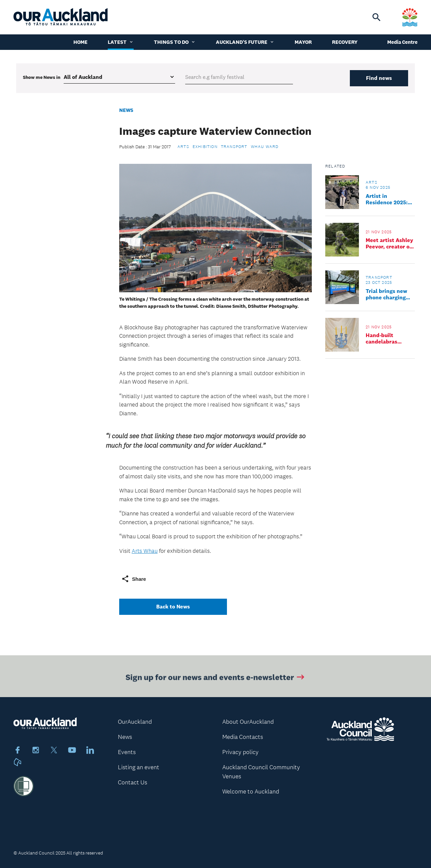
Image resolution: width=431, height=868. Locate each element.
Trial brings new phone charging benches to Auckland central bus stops (388, 294)
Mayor (303, 42)
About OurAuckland (248, 722)
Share (134, 579)
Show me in (42, 77)
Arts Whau (145, 551)
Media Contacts (243, 737)
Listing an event (139, 767)
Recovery (345, 42)
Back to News (173, 607)
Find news (379, 78)
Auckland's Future (245, 42)
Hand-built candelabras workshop (382, 338)
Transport (234, 147)
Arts (183, 147)
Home (80, 42)
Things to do (175, 42)
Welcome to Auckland (251, 791)
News (126, 110)
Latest (121, 42)
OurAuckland (135, 722)
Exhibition (205, 147)
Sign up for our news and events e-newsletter (216, 678)
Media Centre (402, 42)
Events (127, 752)
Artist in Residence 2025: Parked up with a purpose (387, 199)
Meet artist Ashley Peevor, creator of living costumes (389, 243)
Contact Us (132, 782)
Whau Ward (265, 147)
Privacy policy (240, 752)
